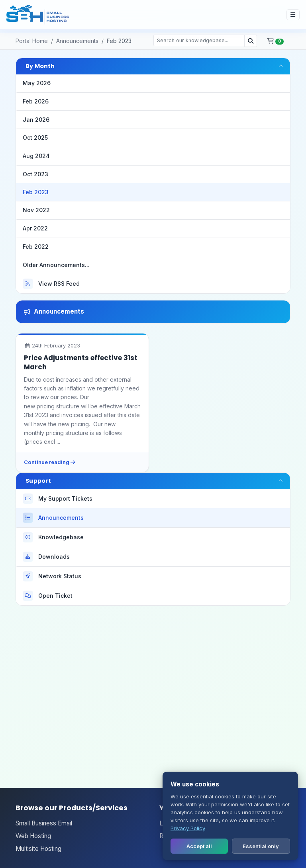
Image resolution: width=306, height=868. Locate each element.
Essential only (261, 846)
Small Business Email (44, 823)
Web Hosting (33, 836)
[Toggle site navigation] (293, 15)
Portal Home (32, 41)
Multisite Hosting (38, 849)
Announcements (77, 41)
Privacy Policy (188, 828)
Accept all (199, 846)
